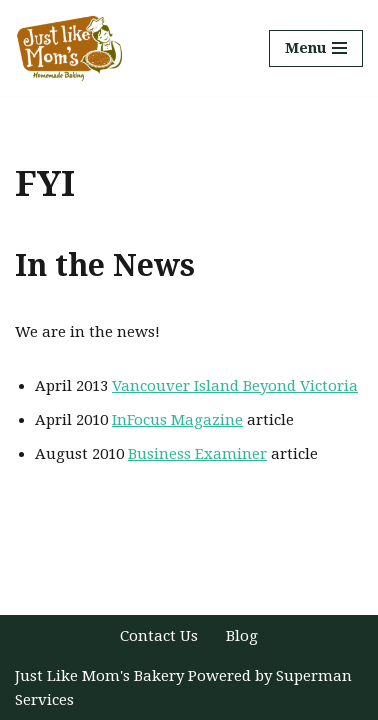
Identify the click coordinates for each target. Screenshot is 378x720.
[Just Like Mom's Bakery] (75, 48)
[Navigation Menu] (316, 48)
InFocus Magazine (177, 420)
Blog (242, 636)
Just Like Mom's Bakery (101, 676)
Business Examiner (197, 454)
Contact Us (159, 636)
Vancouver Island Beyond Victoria (235, 386)
